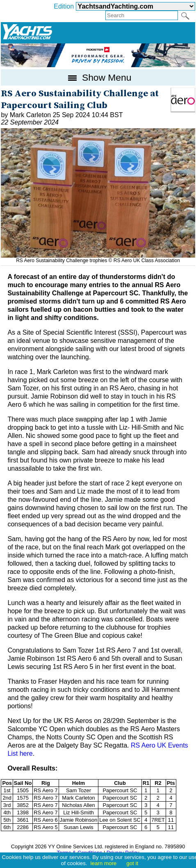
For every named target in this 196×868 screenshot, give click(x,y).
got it (132, 863)
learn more (104, 863)
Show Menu (98, 77)
